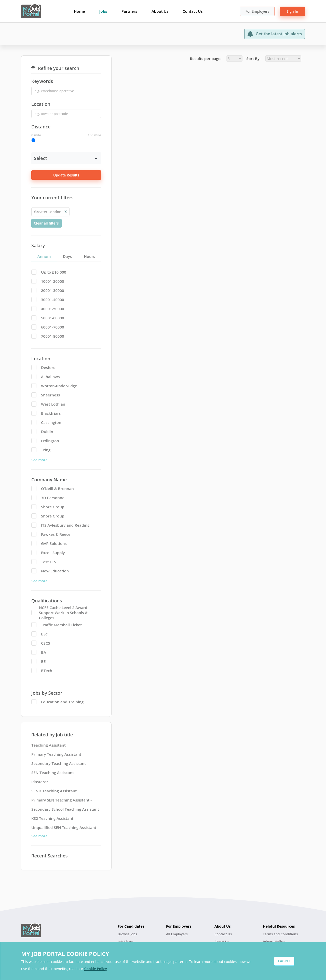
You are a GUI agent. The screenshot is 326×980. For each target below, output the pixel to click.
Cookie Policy (96, 969)
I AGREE (284, 961)
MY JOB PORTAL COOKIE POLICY (65, 954)
